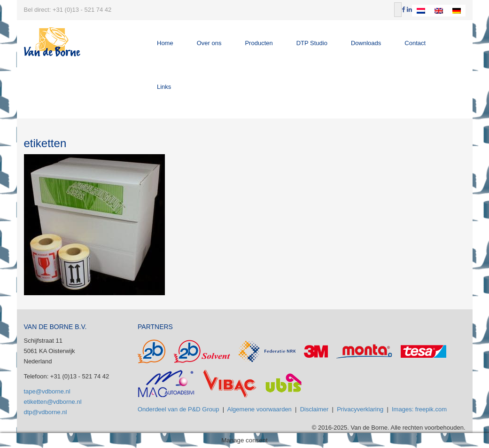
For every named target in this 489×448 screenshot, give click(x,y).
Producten (259, 43)
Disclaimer (314, 409)
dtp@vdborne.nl (46, 412)
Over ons (209, 43)
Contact (415, 43)
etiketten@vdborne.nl (53, 402)
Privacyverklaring (360, 409)
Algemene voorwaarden (260, 409)
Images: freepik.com (419, 409)
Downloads (366, 43)
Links (164, 87)
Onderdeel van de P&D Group (178, 409)
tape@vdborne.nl (47, 391)
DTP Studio (312, 43)
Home (165, 43)
